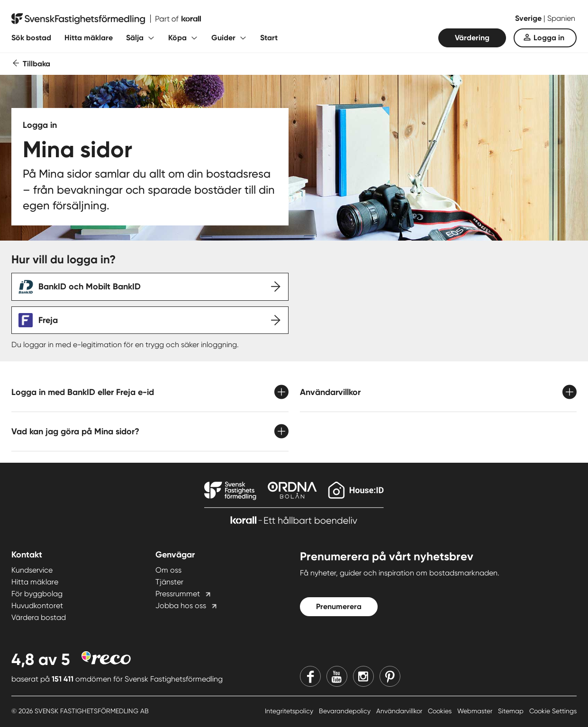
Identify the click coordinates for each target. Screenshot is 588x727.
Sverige (529, 18)
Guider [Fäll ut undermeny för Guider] (223, 38)
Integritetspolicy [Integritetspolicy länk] (290, 711)
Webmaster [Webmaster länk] (476, 711)
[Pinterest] (390, 676)
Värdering (472, 38)
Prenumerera (339, 606)
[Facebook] (310, 676)
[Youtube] (337, 676)
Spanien (561, 18)
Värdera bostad (39, 617)
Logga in (549, 38)
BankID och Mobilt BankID (90, 287)
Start (269, 38)
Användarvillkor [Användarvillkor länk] (400, 711)
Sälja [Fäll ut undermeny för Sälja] (135, 38)
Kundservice (32, 570)
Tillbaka (36, 64)
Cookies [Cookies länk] (441, 711)
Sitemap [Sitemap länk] (512, 711)
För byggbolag (37, 594)
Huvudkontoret (37, 606)
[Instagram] (363, 676)
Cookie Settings (553, 711)
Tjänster (169, 582)
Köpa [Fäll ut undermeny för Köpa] (177, 38)
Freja (48, 320)
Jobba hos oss (181, 606)
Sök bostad (31, 38)
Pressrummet (178, 594)
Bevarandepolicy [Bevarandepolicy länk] (346, 711)
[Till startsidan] (106, 19)
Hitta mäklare (89, 38)
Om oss (168, 570)
